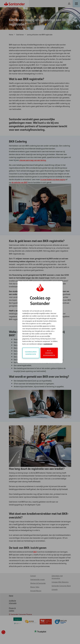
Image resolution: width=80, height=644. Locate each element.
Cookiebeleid (48, 344)
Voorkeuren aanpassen (31, 353)
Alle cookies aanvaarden (49, 353)
